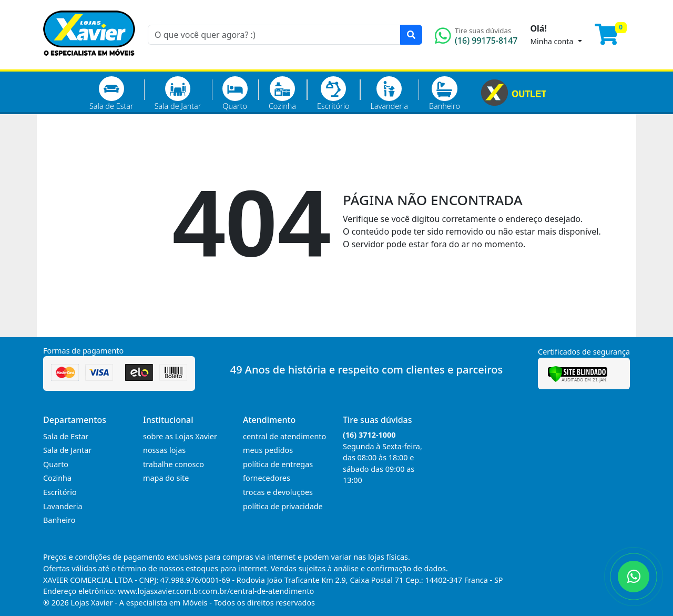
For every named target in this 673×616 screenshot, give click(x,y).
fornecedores (267, 478)
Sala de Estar (111, 94)
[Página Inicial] (89, 63)
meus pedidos (268, 450)
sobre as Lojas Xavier (180, 436)
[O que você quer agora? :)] (274, 35)
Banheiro (445, 94)
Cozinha (282, 94)
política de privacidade (283, 506)
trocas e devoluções (278, 492)
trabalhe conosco (174, 464)
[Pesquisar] (411, 35)
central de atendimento (284, 436)
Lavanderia (389, 94)
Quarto (235, 94)
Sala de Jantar (178, 94)
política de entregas (278, 464)
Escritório (333, 94)
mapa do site (166, 478)
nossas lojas (164, 450)
